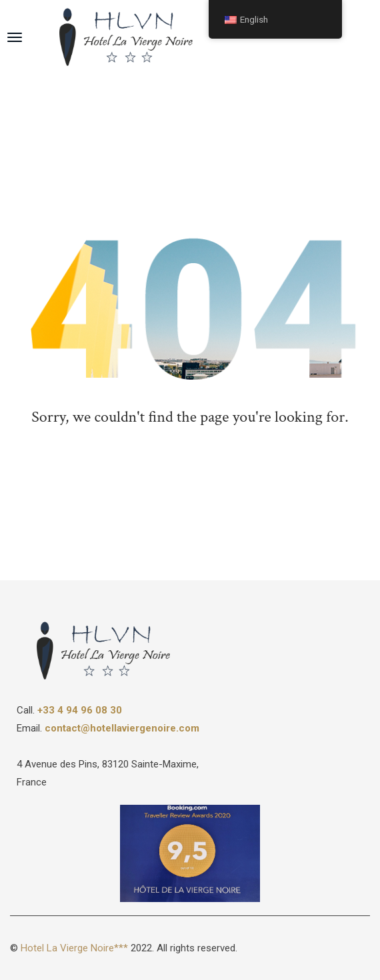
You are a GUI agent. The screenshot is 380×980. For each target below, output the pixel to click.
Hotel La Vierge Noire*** (74, 948)
